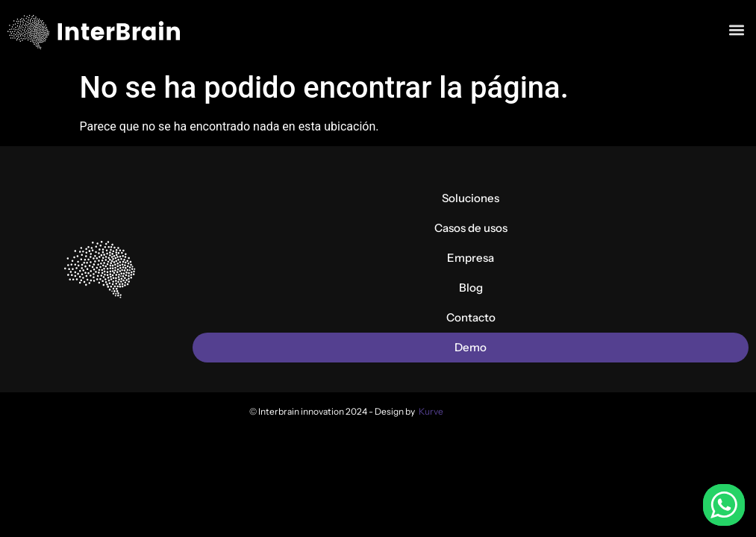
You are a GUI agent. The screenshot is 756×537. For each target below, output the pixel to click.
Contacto (471, 317)
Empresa (471, 258)
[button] (736, 29)
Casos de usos (471, 228)
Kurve (431, 411)
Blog (471, 288)
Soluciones (471, 198)
